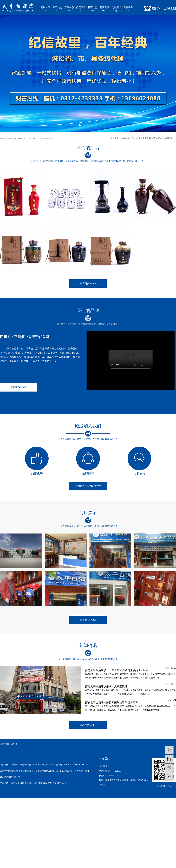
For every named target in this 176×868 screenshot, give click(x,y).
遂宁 (59, 783)
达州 (64, 783)
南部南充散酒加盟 (129, 138)
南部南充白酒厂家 (164, 138)
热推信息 (4, 138)
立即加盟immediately (88, 486)
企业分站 (13, 138)
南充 (13, 783)
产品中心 (69, 9)
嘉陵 (27, 783)
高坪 (22, 783)
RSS (29, 138)
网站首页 (45, 9)
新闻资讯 (104, 9)
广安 (54, 783)
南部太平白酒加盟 (147, 138)
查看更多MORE (88, 283)
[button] (80, 125)
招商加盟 (93, 9)
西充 (36, 783)
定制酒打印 (116, 9)
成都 (50, 783)
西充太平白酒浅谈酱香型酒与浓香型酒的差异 (111, 703)
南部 (31, 783)
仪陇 (45, 783)
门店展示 (81, 9)
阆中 (41, 783)
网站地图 (22, 138)
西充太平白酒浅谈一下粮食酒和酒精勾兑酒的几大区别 (117, 670)
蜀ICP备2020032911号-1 (75, 765)
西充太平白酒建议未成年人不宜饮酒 (106, 686)
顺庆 (17, 783)
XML (35, 138)
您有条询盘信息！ (47, 138)
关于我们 (57, 9)
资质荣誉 (128, 9)
